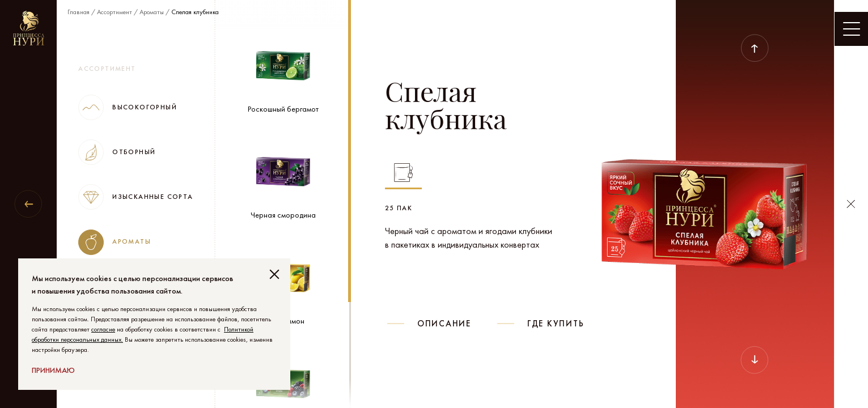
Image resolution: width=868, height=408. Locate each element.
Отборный (117, 152)
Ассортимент (115, 12)
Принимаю (53, 370)
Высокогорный (128, 107)
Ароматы (152, 12)
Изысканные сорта (136, 197)
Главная (79, 12)
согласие (103, 329)
